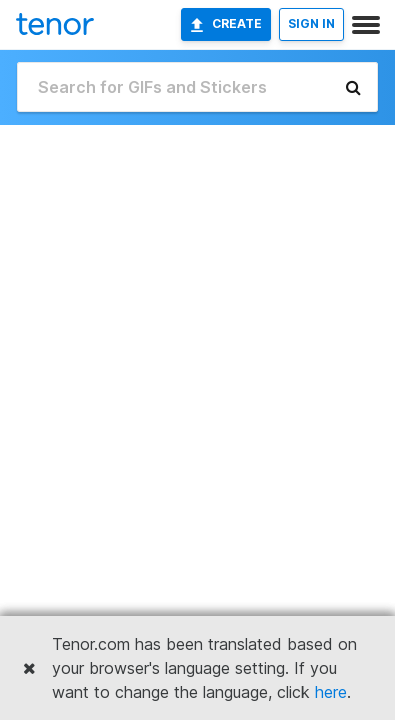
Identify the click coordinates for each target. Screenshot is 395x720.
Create (226, 24)
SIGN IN (311, 23)
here (331, 692)
